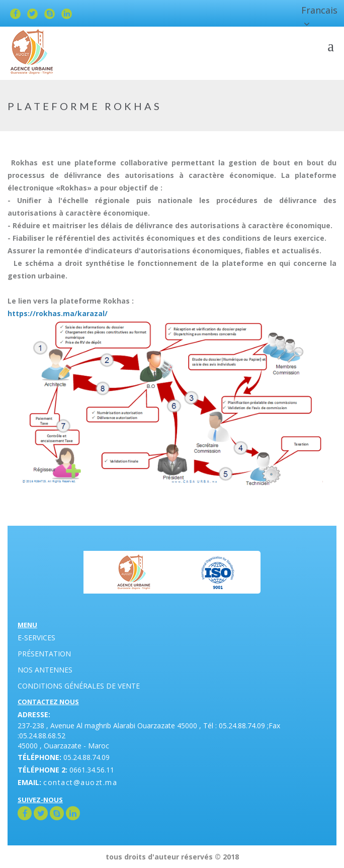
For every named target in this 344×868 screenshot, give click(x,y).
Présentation (44, 654)
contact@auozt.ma (80, 782)
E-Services (36, 638)
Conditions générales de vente (79, 686)
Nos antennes (45, 670)
